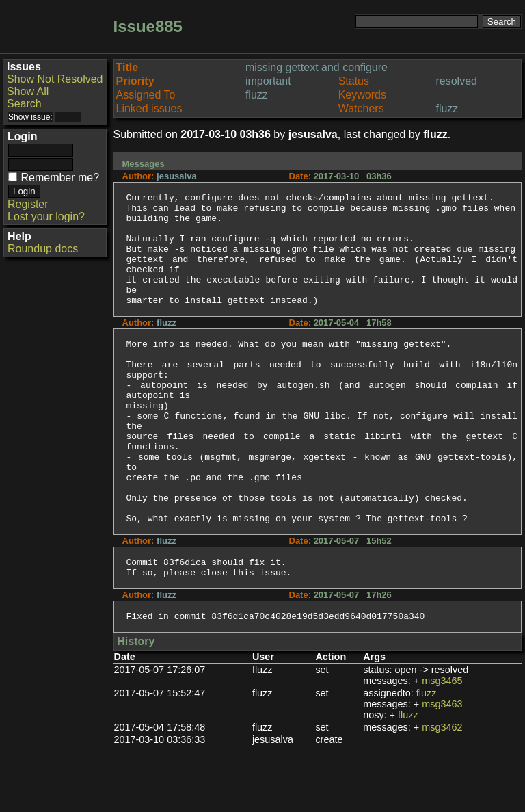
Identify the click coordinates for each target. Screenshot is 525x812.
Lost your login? (46, 217)
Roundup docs (43, 249)
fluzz (427, 759)
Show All (28, 91)
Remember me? (60, 178)
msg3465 (442, 746)
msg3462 (442, 793)
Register (28, 204)
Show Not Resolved (55, 79)
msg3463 (442, 770)
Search (24, 104)
